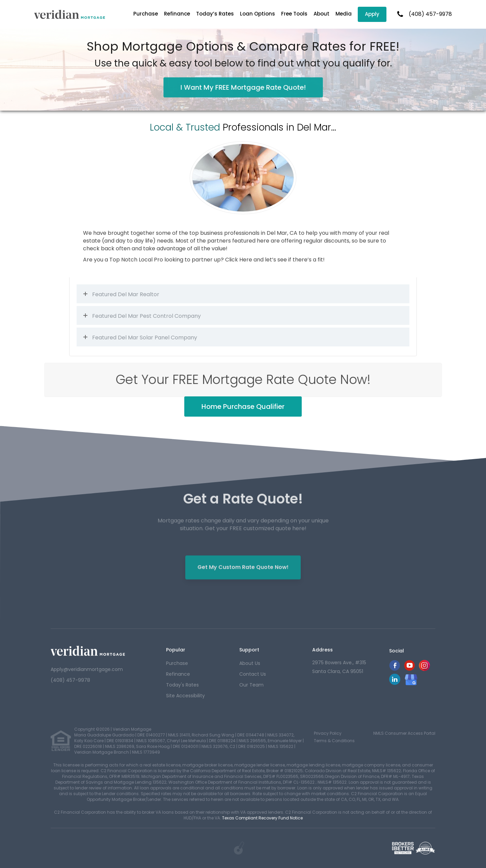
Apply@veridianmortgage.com (87, 669)
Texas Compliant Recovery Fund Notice (262, 818)
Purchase (146, 14)
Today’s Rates (215, 14)
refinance (178, 674)
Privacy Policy (328, 733)
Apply (372, 14)
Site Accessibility (185, 696)
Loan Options (258, 14)
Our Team (251, 685)
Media (344, 14)
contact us (253, 674)
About (321, 14)
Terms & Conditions (334, 741)
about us (250, 663)
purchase (177, 663)
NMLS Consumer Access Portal (404, 733)
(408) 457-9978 (430, 14)
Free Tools (294, 14)
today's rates (182, 685)
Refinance (177, 14)
